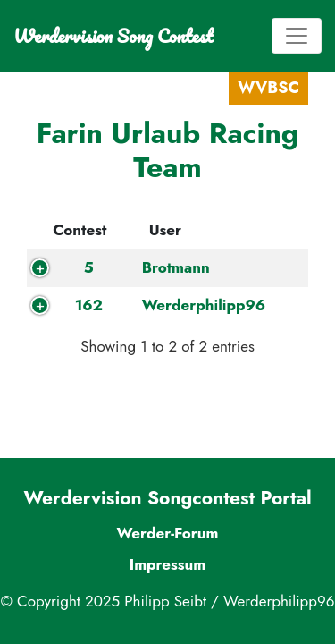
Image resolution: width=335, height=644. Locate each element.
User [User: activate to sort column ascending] (165, 230)
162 (89, 305)
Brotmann (176, 267)
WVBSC (268, 88)
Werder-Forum (167, 533)
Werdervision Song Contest (113, 36)
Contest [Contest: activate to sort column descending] (80, 230)
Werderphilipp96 (204, 305)
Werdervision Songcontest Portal (167, 498)
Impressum (168, 564)
